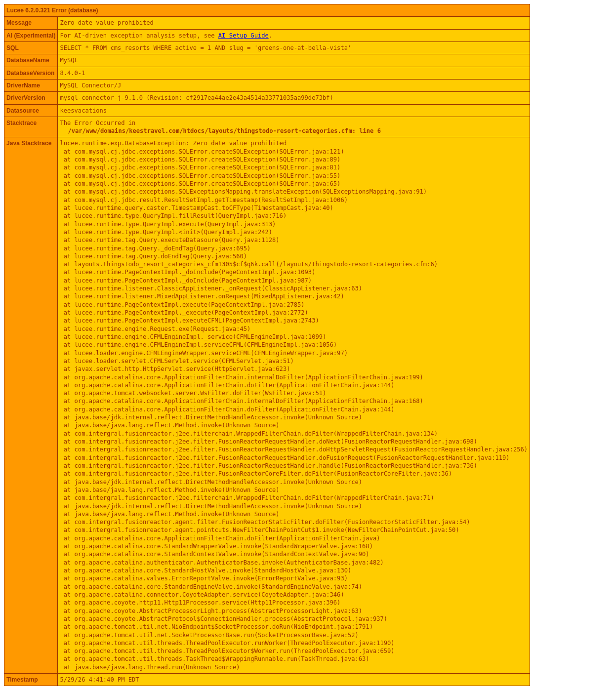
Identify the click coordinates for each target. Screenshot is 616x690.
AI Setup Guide (244, 36)
